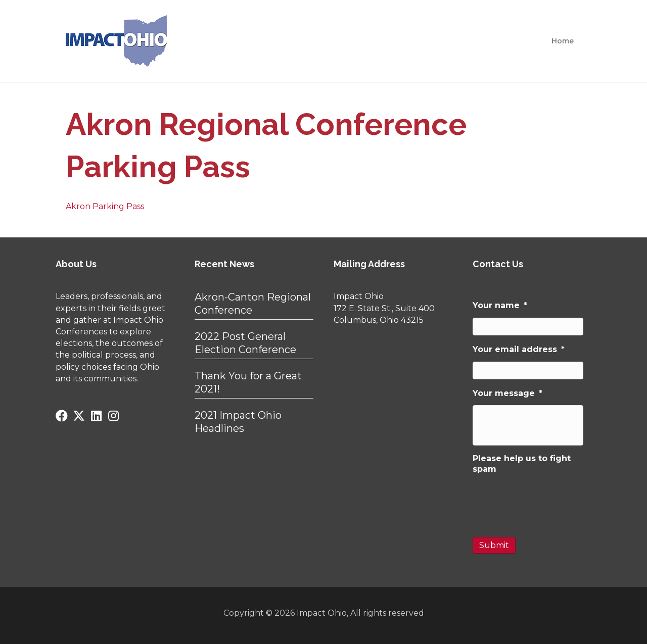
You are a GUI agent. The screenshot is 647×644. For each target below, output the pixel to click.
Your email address (519, 349)
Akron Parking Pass (105, 206)
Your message (507, 393)
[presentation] (549, 501)
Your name (500, 305)
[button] (62, 416)
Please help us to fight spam (522, 464)
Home (563, 41)
